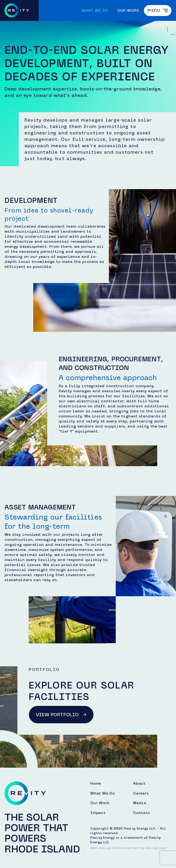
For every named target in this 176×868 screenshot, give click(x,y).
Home (96, 784)
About (139, 784)
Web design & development (115, 848)
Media (140, 803)
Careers (141, 793)
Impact (98, 813)
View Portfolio (61, 715)
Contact (142, 813)
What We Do (95, 10)
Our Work (128, 10)
